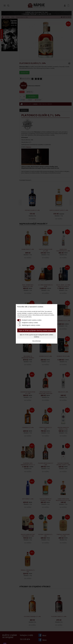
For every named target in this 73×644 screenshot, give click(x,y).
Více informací (36, 341)
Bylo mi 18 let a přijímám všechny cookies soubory (36, 330)
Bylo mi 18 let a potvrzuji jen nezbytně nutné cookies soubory (36, 336)
